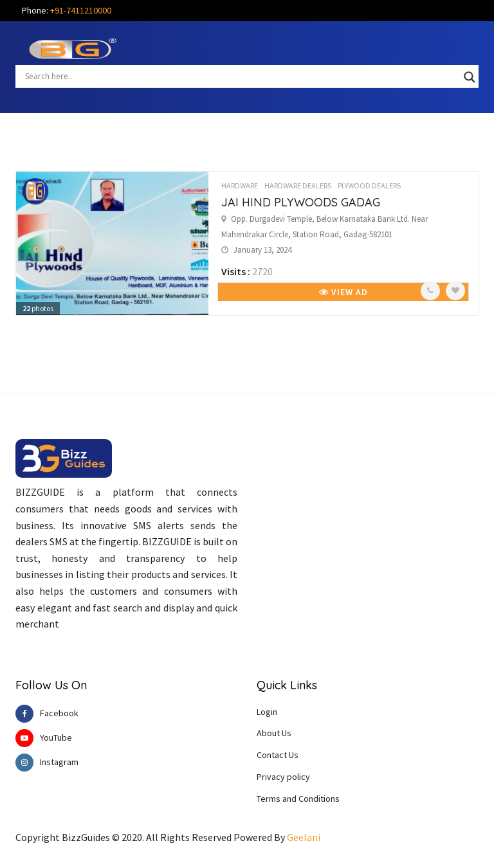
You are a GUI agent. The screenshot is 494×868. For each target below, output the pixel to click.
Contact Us (278, 755)
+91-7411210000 (81, 10)
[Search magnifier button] (470, 77)
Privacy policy (283, 777)
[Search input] (241, 76)
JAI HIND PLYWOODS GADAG (301, 202)
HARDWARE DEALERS (298, 185)
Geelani (304, 837)
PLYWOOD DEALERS (369, 185)
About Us (274, 733)
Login (267, 712)
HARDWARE (240, 185)
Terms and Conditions (298, 799)
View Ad (343, 292)
